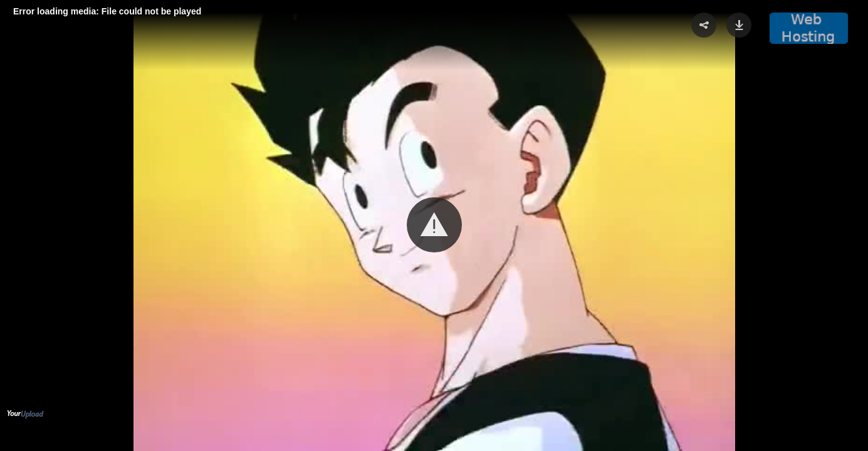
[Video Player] (434, 225)
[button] (434, 225)
